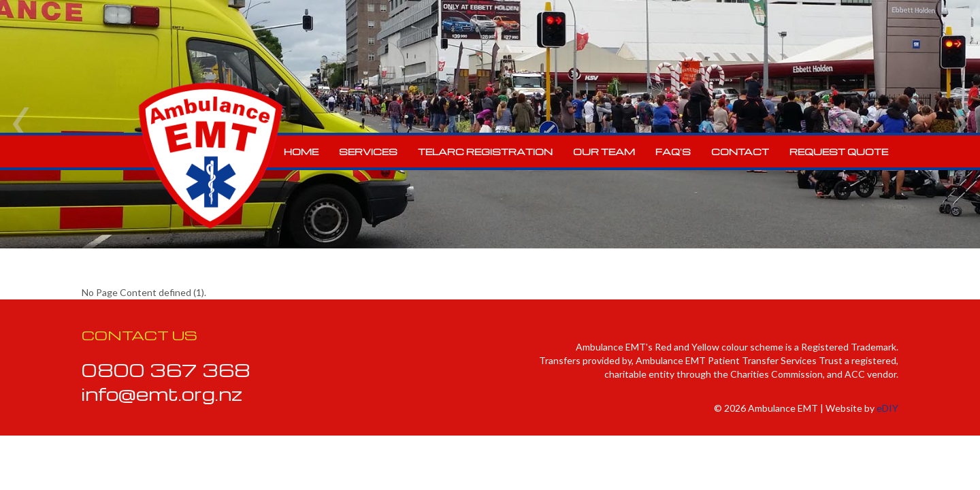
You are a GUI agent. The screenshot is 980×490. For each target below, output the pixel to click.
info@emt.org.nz (162, 393)
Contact (740, 151)
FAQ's (673, 151)
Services (368, 151)
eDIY (887, 408)
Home (301, 151)
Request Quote (839, 151)
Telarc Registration (485, 151)
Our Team (604, 151)
